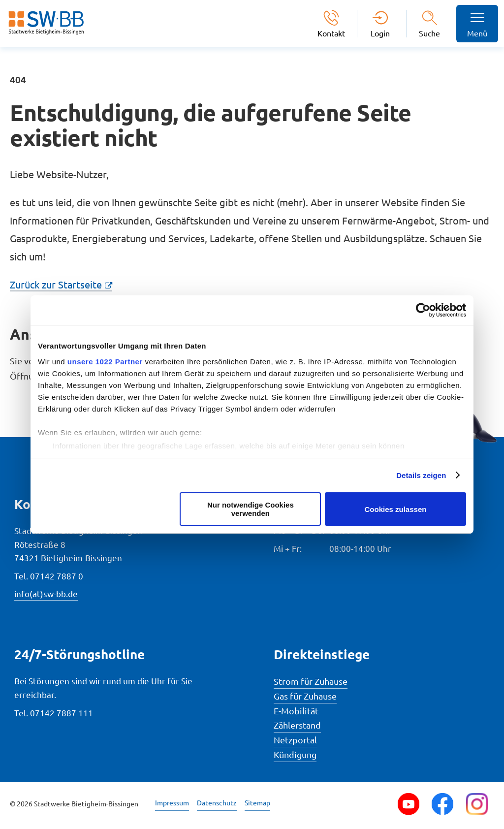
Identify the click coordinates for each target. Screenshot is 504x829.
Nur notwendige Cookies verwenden (251, 509)
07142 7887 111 (62, 713)
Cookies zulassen (396, 509)
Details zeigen (421, 475)
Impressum (172, 802)
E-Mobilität (296, 711)
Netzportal (295, 740)
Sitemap (257, 802)
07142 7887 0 (57, 576)
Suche (429, 33)
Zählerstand (297, 725)
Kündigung (295, 754)
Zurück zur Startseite (56, 284)
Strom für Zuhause (311, 681)
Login (380, 33)
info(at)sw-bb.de (46, 593)
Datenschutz (217, 802)
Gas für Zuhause (305, 696)
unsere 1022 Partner (105, 362)
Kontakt (331, 33)
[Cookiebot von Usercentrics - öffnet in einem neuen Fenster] (423, 310)
